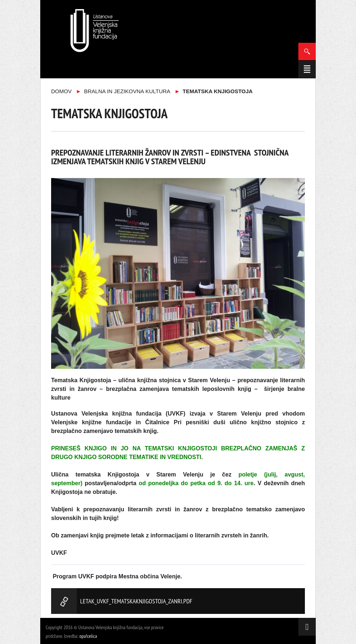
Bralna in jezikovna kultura (127, 91)
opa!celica (88, 636)
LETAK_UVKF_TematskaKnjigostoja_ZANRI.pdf (136, 601)
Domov (61, 91)
